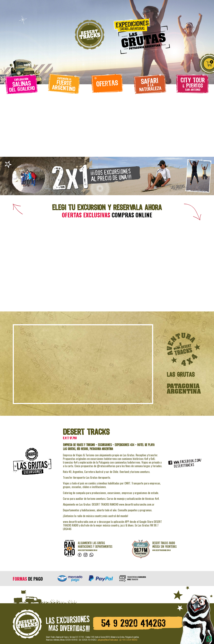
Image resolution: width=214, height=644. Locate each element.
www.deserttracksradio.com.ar (161, 550)
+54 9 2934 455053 (128, 640)
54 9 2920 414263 (133, 624)
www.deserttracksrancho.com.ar (88, 550)
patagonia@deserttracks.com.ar (108, 640)
